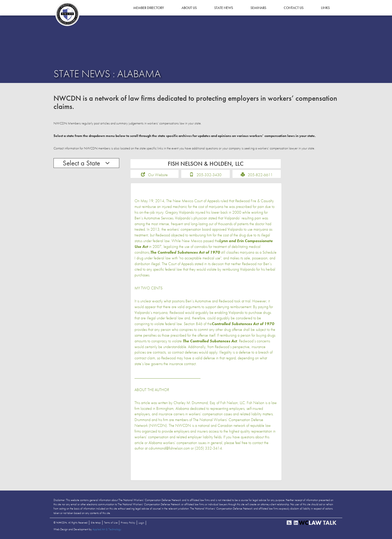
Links (325, 8)
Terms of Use (111, 523)
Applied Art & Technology (107, 529)
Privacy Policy (128, 523)
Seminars (258, 8)
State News (224, 8)
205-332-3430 (209, 175)
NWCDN (67, 14)
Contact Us (294, 8)
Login (141, 523)
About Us (189, 8)
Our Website (158, 175)
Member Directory (149, 8)
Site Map (96, 523)
